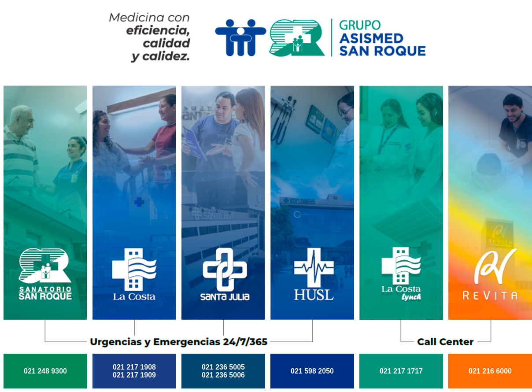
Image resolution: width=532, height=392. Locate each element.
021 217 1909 (134, 375)
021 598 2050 (312, 371)
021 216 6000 (490, 371)
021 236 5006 (223, 375)
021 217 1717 (401, 371)
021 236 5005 (223, 367)
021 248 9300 (45, 371)
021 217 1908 (134, 367)
